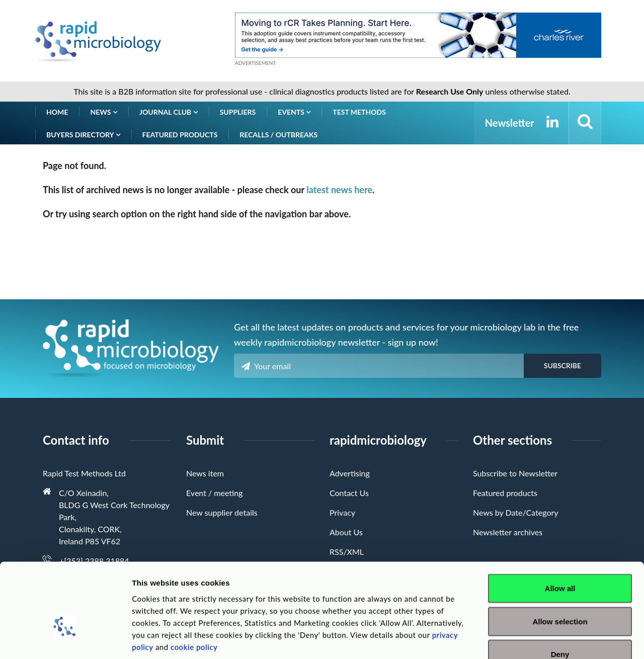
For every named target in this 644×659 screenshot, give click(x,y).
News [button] (104, 112)
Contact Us (349, 493)
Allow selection (560, 560)
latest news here (339, 190)
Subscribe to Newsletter (515, 473)
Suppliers (238, 112)
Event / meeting (214, 493)
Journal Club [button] (169, 112)
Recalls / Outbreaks (278, 135)
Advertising (350, 473)
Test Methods (359, 112)
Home (57, 112)
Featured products (180, 135)
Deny (560, 593)
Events (294, 112)
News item (205, 473)
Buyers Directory (83, 135)
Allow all (560, 527)
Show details (528, 639)
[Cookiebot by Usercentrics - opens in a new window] (65, 639)
